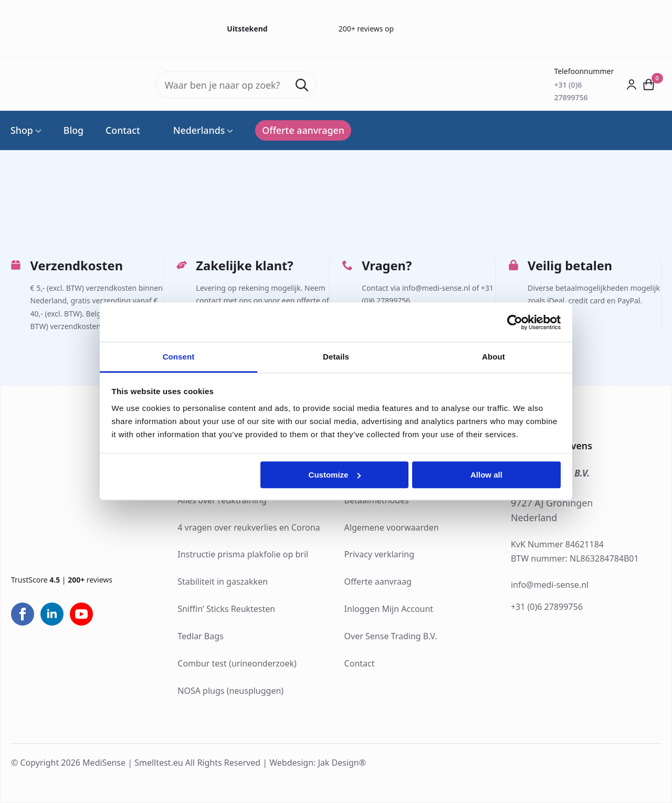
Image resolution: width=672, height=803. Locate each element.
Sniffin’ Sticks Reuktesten (226, 609)
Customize (335, 475)
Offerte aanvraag (378, 582)
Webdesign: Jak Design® (318, 763)
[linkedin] (52, 614)
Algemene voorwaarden (392, 527)
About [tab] (493, 357)
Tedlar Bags (200, 636)
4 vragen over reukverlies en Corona (249, 527)
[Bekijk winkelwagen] (649, 84)
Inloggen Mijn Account (389, 609)
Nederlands (194, 131)
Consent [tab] (179, 357)
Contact (123, 131)
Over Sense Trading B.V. (391, 636)
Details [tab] (336, 357)
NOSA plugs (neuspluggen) (230, 691)
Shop (22, 131)
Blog (73, 131)
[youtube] (81, 614)
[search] (302, 85)
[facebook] (23, 614)
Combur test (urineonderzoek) (237, 663)
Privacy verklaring (379, 554)
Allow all (486, 475)
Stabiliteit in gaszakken (223, 582)
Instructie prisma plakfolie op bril (243, 554)
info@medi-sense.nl (550, 585)
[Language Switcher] (229, 131)
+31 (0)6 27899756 (547, 607)
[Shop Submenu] (37, 131)
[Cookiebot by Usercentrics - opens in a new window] (515, 322)
